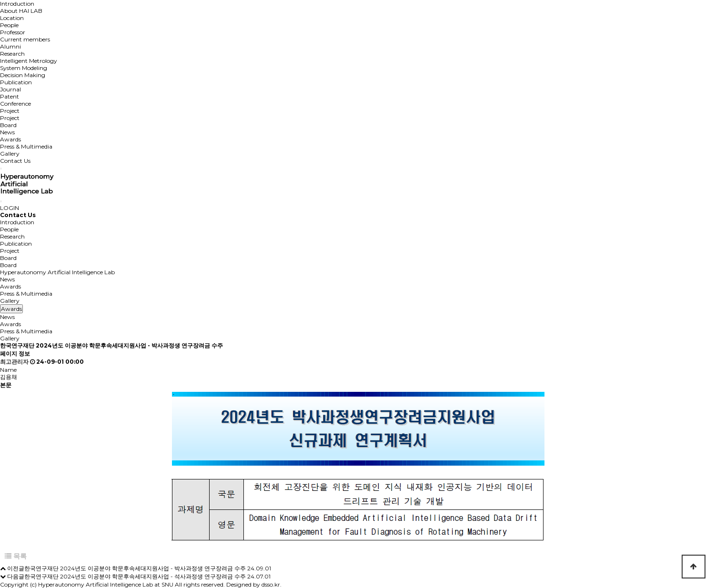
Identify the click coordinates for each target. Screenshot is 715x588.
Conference (15, 104)
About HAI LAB (21, 11)
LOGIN (10, 208)
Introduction (17, 4)
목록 (16, 556)
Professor (13, 32)
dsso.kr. (272, 584)
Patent (10, 96)
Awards (10, 139)
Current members (25, 39)
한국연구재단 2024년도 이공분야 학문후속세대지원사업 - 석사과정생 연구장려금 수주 (135, 576)
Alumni (10, 46)
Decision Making (23, 75)
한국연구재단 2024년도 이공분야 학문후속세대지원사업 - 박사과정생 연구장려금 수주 (135, 568)
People (9, 25)
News (7, 132)
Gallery (10, 154)
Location (12, 18)
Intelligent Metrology (29, 61)
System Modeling (24, 68)
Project (10, 111)
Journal (10, 89)
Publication (16, 82)
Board (8, 125)
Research (12, 54)
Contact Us (15, 161)
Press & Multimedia (26, 146)
